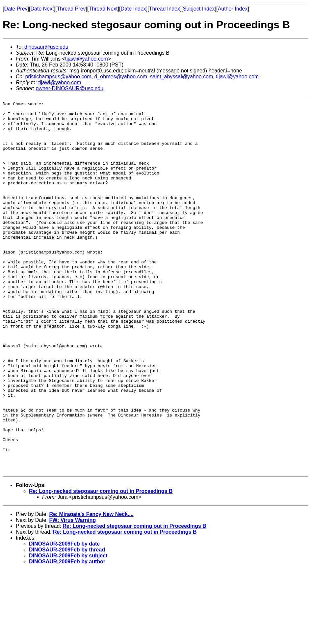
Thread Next (103, 9)
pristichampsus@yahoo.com (58, 77)
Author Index (233, 9)
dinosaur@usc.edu (46, 47)
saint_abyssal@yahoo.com (181, 77)
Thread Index (165, 9)
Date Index (133, 9)
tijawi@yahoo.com (87, 59)
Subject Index (199, 9)
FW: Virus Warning (72, 594)
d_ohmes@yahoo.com (121, 77)
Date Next (42, 9)
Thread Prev (71, 9)
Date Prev (16, 9)
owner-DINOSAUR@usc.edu (69, 88)
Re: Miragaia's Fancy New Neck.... (91, 588)
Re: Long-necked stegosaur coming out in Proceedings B (101, 565)
